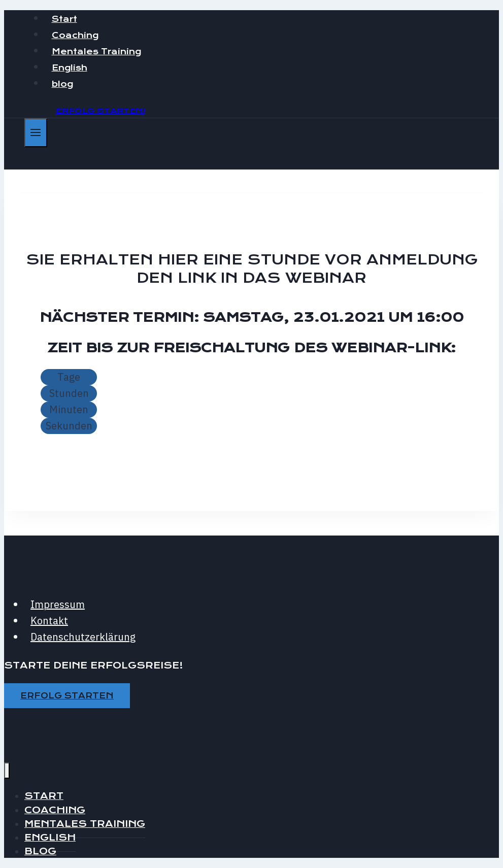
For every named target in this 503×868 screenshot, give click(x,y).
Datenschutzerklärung (83, 637)
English (70, 68)
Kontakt (49, 621)
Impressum (58, 604)
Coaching (75, 35)
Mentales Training (96, 52)
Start (64, 19)
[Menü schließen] (7, 771)
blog (62, 84)
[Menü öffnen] (36, 133)
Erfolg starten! (100, 111)
